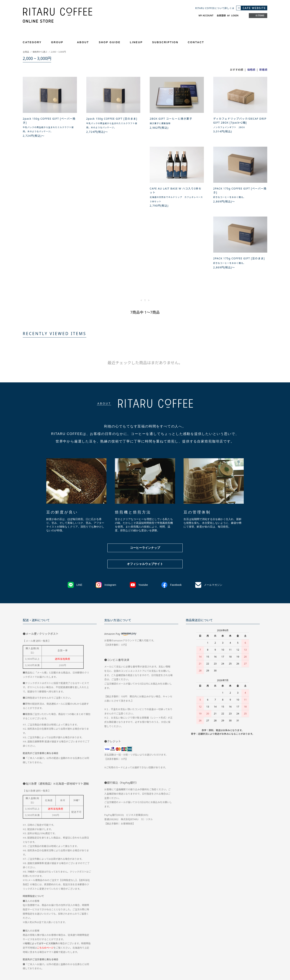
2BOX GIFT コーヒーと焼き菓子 (171, 119)
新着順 (263, 70)
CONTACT (196, 42)
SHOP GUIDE (110, 42)
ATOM (55, 953)
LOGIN (235, 15)
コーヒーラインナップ (145, 490)
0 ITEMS (258, 15)
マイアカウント (185, 946)
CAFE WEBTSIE (31, 953)
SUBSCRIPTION (165, 42)
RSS (47, 953)
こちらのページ (45, 890)
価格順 (251, 70)
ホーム (26, 946)
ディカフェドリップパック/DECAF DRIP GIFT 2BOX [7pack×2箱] (240, 121)
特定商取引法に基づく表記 (109, 946)
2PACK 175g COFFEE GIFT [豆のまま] (176, 193)
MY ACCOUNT (206, 15)
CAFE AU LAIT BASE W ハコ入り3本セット (49, 195)
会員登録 (221, 15)
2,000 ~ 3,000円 (58, 52)
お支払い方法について (78, 946)
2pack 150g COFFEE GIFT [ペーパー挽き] (49, 121)
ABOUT (83, 42)
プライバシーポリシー (140, 946)
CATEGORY (34, 42)
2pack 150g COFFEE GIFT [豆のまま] (112, 119)
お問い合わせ (164, 946)
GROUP (59, 42)
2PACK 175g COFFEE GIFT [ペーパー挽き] (113, 195)
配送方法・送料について (48, 946)
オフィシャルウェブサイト (145, 506)
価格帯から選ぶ (40, 52)
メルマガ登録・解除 (239, 946)
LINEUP (136, 42)
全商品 (26, 52)
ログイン (218, 946)
